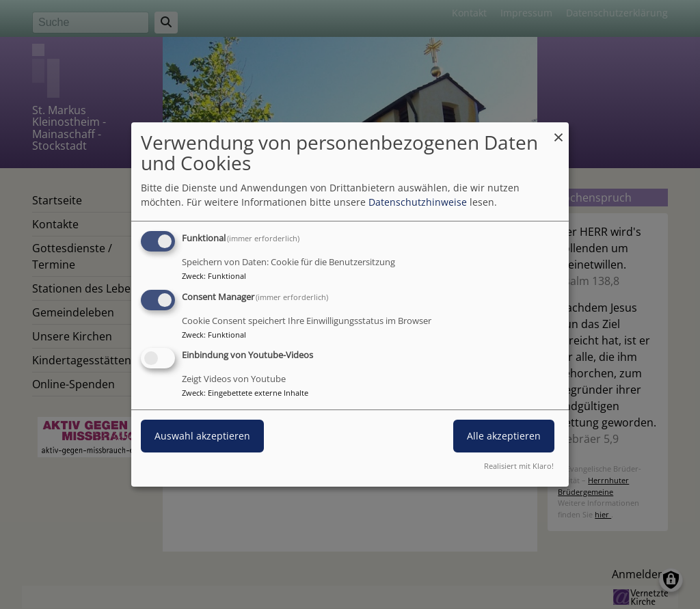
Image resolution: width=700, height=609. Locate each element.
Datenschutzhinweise (418, 202)
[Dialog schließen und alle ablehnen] (558, 131)
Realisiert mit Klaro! (519, 466)
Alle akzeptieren (504, 436)
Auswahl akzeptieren (202, 436)
